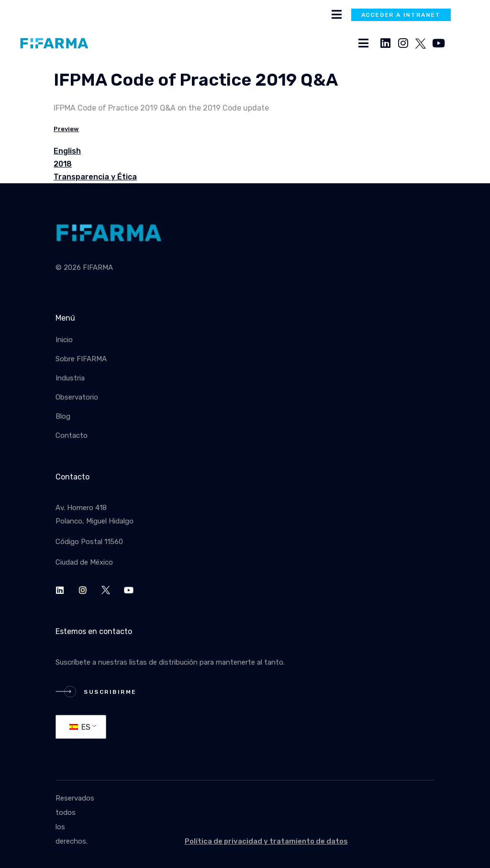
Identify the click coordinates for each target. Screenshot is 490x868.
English (67, 151)
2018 (63, 164)
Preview (66, 129)
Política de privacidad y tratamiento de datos (266, 841)
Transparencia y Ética (95, 177)
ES (80, 727)
